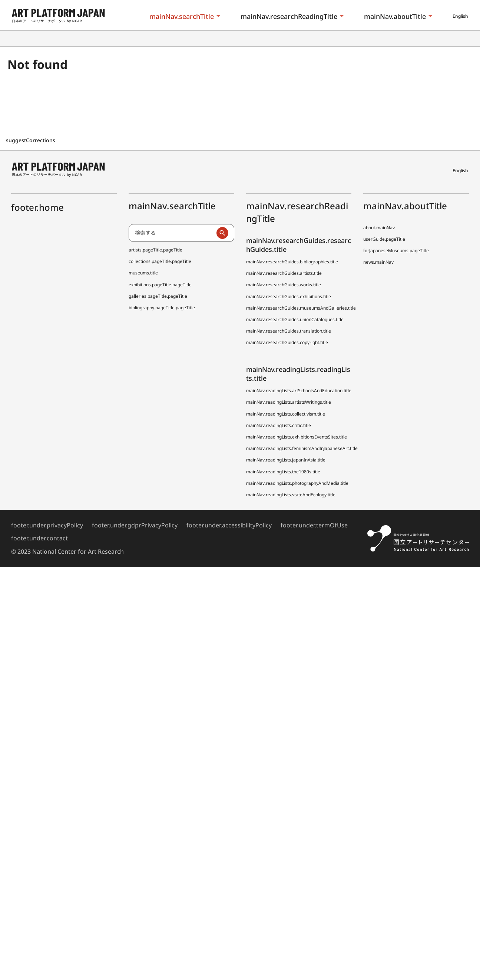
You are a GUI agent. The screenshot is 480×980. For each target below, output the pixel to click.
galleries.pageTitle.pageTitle (158, 296)
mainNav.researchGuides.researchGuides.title (299, 245)
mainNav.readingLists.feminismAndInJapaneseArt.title (302, 448)
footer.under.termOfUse (314, 525)
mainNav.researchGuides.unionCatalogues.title (295, 319)
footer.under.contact (39, 538)
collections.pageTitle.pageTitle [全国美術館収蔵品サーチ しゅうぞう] (160, 261)
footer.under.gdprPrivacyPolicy (135, 525)
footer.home (37, 207)
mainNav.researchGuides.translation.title (289, 331)
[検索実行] (222, 233)
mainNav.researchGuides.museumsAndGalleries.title (301, 308)
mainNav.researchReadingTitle (289, 16)
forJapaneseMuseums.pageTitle (396, 251)
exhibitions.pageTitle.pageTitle (160, 285)
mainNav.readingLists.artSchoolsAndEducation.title (299, 391)
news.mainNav (378, 262)
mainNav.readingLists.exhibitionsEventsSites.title (297, 437)
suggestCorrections (31, 140)
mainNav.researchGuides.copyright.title (287, 342)
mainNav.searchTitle (182, 16)
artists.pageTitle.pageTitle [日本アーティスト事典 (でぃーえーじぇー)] (155, 250)
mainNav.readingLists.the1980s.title (283, 472)
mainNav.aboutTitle (395, 16)
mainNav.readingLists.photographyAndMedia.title (297, 483)
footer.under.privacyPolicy (47, 525)
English (460, 16)
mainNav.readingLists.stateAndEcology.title (291, 495)
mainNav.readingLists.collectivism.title (286, 414)
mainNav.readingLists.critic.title (279, 425)
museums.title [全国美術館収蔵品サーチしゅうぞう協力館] (143, 273)
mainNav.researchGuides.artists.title (284, 273)
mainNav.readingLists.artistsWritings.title (289, 402)
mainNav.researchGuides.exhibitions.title (289, 296)
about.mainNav (379, 228)
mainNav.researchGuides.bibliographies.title (292, 262)
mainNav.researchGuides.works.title (284, 285)
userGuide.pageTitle (384, 239)
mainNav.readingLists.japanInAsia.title (286, 460)
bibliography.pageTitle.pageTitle (162, 308)
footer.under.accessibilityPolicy (229, 525)
